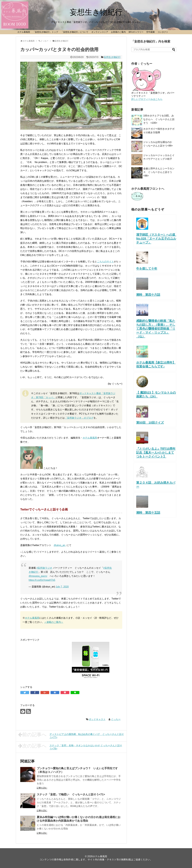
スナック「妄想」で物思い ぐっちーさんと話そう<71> (71, 794)
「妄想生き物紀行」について (75, 32)
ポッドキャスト (97, 719)
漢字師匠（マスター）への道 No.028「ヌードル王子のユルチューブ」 (159, 239)
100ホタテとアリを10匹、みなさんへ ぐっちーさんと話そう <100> (159, 119)
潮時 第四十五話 (148, 513)
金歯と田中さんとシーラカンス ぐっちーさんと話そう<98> (159, 172)
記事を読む (42, 788)
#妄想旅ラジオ (44, 568)
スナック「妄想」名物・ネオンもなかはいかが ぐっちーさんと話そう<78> (70, 747)
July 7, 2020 (62, 587)
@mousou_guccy (38, 576)
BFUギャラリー (136, 32)
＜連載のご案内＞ (54, 622)
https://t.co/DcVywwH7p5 (42, 580)
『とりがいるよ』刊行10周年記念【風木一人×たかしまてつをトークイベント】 (156, 453)
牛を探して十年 (147, 269)
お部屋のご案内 (118, 32)
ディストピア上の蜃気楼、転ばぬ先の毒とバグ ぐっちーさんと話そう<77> (71, 735)
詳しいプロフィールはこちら (147, 99)
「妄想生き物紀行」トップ (45, 32)
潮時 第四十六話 (148, 295)
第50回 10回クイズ (150, 423)
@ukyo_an (60, 545)
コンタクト (163, 32)
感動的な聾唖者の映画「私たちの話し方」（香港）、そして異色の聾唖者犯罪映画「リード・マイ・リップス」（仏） (156, 329)
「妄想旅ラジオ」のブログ (79, 418)
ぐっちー (116, 719)
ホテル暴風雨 (24, 32)
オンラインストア (100, 32)
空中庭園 (150, 32)
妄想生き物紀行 (96, 12)
